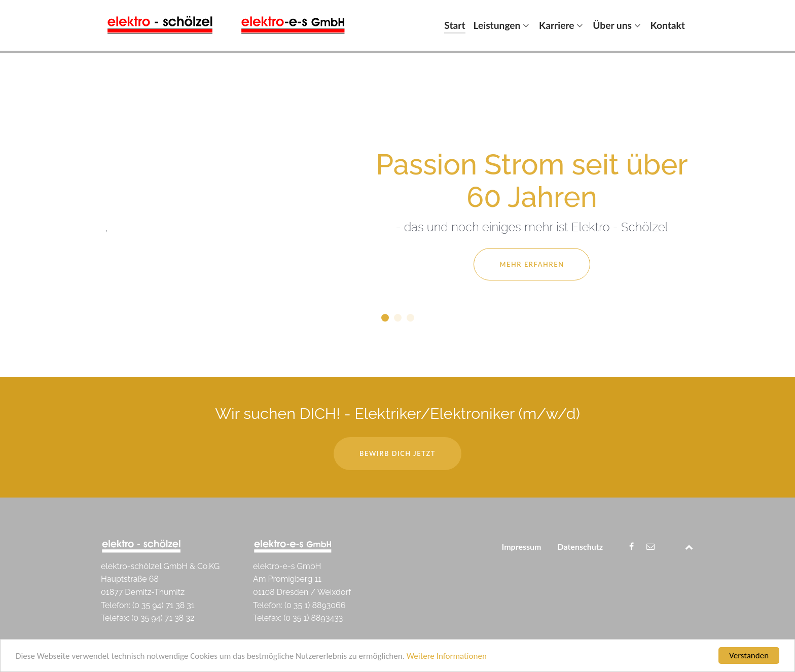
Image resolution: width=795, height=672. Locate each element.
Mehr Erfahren (532, 264)
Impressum (522, 546)
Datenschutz (580, 546)
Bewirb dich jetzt (397, 453)
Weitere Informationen (447, 657)
